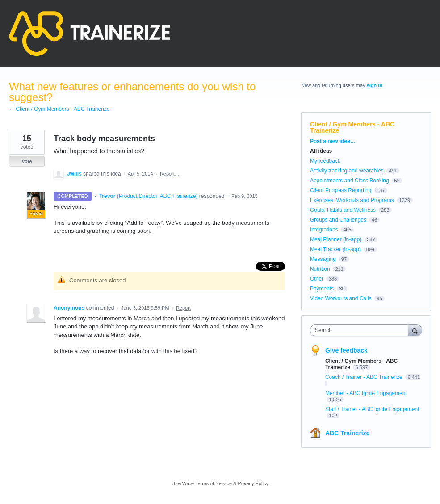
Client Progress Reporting (341, 190)
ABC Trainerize (348, 433)
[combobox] (361, 330)
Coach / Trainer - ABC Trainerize (365, 377)
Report (183, 308)
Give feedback (346, 350)
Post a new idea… (333, 141)
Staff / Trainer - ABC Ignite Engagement (372, 409)
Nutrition (320, 269)
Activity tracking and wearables (347, 171)
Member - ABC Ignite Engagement (366, 393)
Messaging (323, 259)
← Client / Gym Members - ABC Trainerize (59, 109)
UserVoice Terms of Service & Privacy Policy (220, 483)
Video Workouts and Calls (341, 298)
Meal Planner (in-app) (336, 239)
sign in (375, 85)
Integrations (324, 230)
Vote (27, 161)
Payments (322, 289)
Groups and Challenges (338, 220)
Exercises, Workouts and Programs (353, 200)
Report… (170, 174)
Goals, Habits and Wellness (343, 210)
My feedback (325, 161)
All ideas (321, 151)
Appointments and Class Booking (350, 181)
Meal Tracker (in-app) (335, 249)
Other (317, 279)
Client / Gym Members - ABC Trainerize (352, 127)
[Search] (415, 330)
